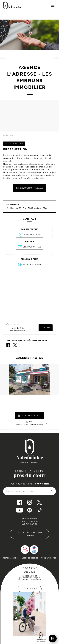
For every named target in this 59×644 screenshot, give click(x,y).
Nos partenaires (48, 558)
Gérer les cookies (30, 558)
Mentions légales (11, 558)
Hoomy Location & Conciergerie (30, 424)
